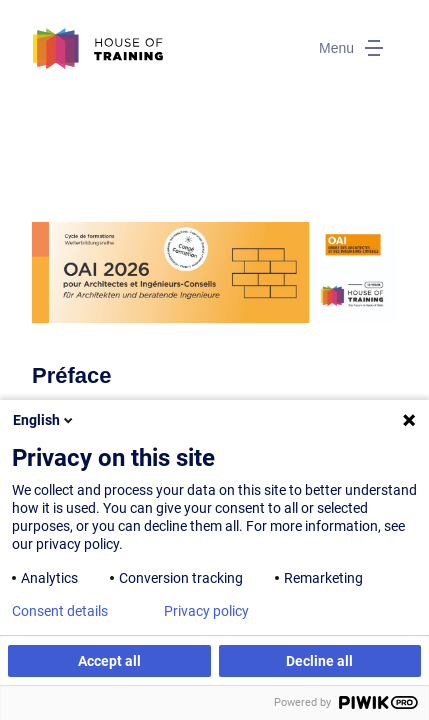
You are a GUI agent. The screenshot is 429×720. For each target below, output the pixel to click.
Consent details (60, 611)
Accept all (109, 661)
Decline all (319, 661)
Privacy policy (206, 611)
